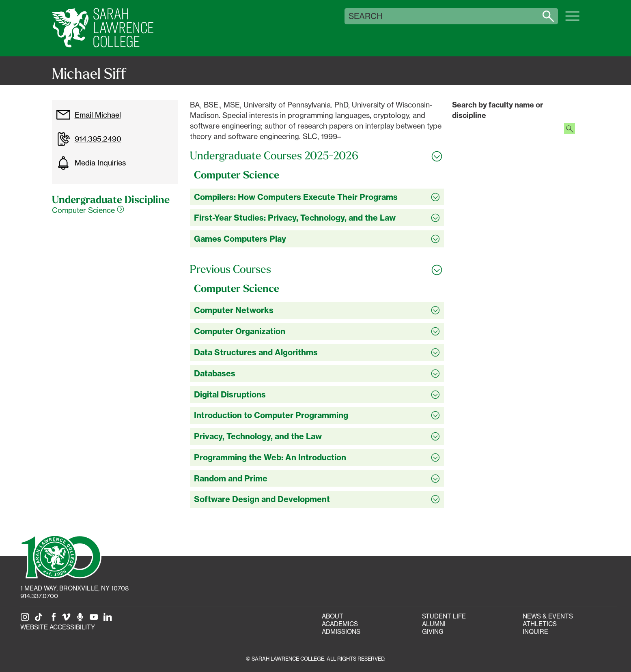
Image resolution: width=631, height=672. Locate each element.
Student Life (444, 616)
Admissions (341, 632)
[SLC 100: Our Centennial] (61, 556)
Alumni (434, 624)
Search (366, 16)
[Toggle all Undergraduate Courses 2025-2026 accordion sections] (317, 156)
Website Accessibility (58, 627)
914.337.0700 (39, 596)
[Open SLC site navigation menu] (572, 20)
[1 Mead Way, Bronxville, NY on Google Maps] (74, 588)
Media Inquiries (91, 163)
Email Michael (88, 115)
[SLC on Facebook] (54, 619)
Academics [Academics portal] (340, 624)
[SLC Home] (103, 28)
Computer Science (88, 210)
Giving (433, 632)
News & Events (548, 616)
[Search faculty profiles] (570, 130)
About (333, 616)
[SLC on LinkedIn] (109, 619)
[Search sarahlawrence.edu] (548, 16)
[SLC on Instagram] (26, 619)
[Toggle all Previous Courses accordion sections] (317, 269)
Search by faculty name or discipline (497, 110)
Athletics (540, 624)
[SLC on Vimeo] (68, 619)
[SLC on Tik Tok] (40, 619)
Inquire (535, 632)
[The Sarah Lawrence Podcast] (82, 619)
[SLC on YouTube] (95, 619)
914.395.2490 (89, 139)
